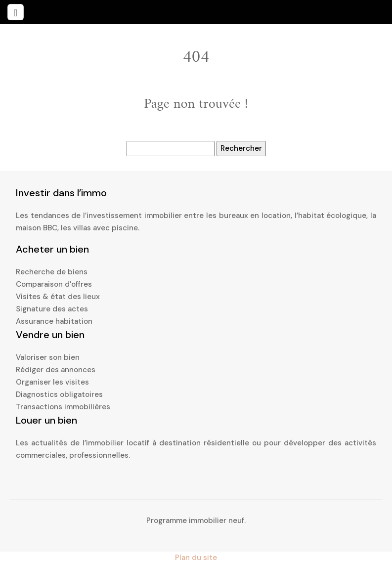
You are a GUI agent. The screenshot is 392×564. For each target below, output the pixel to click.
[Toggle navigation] (16, 12)
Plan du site (196, 558)
